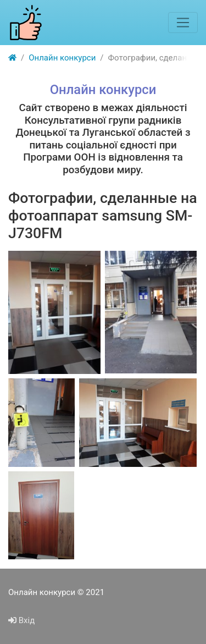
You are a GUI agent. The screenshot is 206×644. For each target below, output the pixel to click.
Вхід (21, 620)
